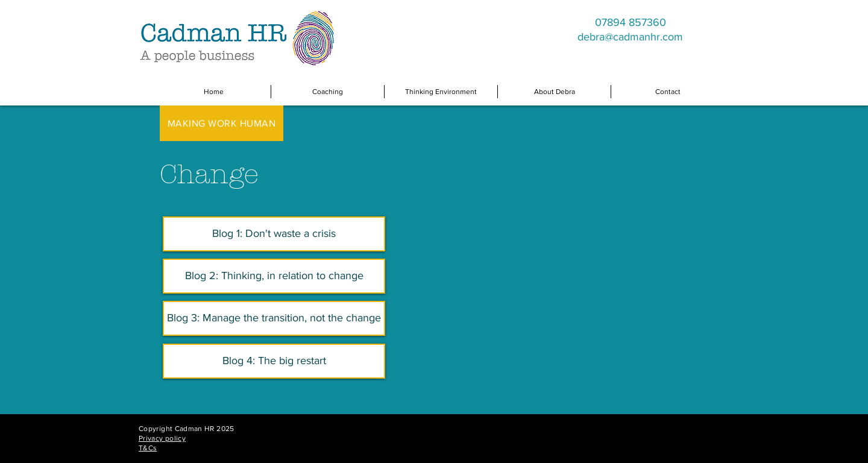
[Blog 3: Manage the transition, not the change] (274, 318)
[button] (328, 92)
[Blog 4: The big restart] (274, 361)
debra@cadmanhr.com (630, 37)
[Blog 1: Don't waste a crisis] (274, 234)
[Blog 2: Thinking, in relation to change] (274, 276)
